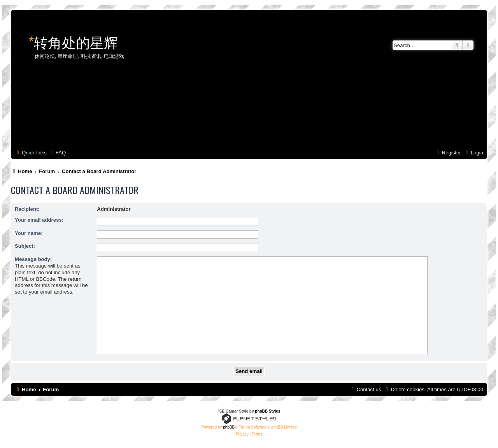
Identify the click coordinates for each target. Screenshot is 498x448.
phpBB (229, 427)
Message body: (33, 259)
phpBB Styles (267, 411)
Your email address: (39, 220)
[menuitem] (57, 153)
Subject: (25, 246)
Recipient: (27, 209)
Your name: (29, 233)
